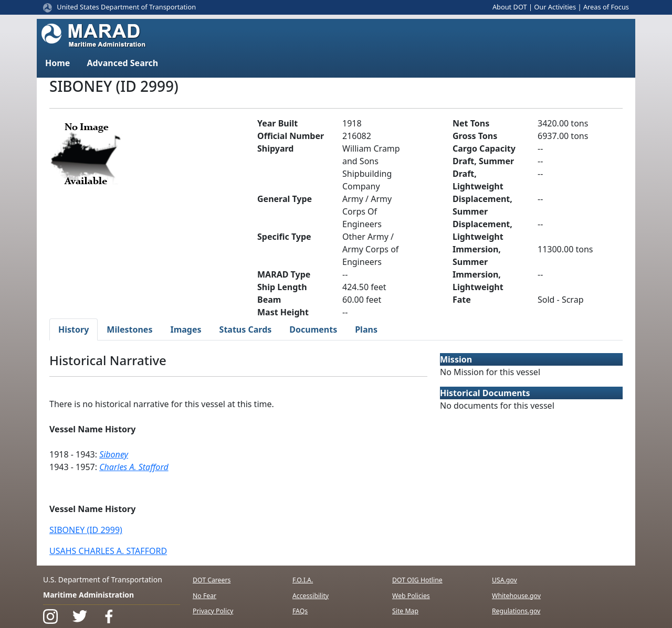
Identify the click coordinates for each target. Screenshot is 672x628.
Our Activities (555, 7)
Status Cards (246, 329)
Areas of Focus (606, 7)
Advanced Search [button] (122, 63)
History (73, 329)
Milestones (129, 329)
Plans (366, 329)
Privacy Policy (213, 611)
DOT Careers (212, 580)
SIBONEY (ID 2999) (86, 530)
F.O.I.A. (303, 580)
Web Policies (411, 596)
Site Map (405, 611)
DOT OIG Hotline (417, 580)
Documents (313, 329)
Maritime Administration (88, 595)
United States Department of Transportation (126, 7)
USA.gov (505, 580)
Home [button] (57, 63)
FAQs (300, 611)
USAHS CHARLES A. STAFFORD (108, 551)
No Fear (204, 596)
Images (186, 329)
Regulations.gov (516, 611)
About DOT (510, 7)
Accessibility (311, 596)
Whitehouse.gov (516, 596)
